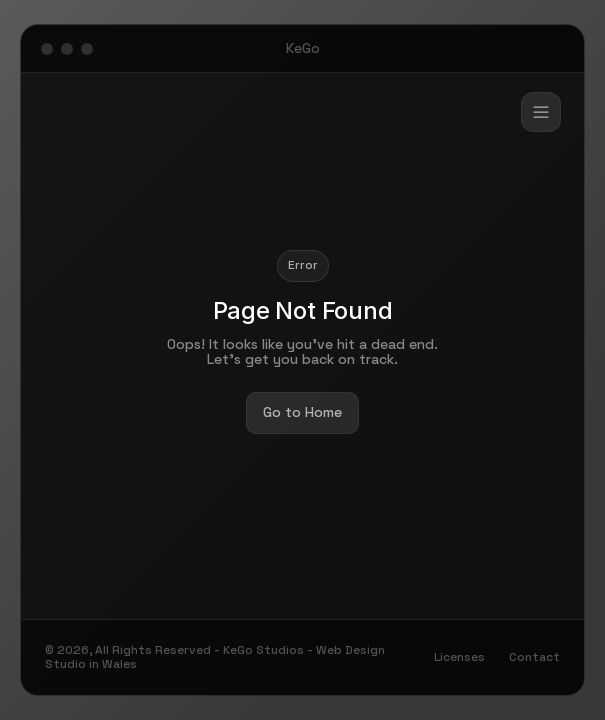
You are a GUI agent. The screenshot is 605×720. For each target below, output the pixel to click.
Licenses (459, 657)
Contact (534, 657)
